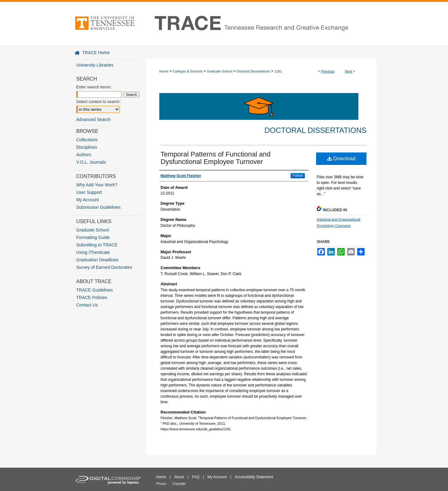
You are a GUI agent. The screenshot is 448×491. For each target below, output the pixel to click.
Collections (87, 140)
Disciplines (87, 147)
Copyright (179, 484)
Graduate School (219, 71)
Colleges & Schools (187, 71)
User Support (89, 192)
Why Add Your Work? (97, 185)
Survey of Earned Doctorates (104, 267)
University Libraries (95, 65)
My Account (87, 200)
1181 (278, 71)
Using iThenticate (93, 252)
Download (341, 159)
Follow (298, 175)
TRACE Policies (92, 297)
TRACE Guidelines (95, 290)
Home (164, 71)
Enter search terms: (94, 87)
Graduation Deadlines (97, 260)
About (179, 477)
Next (349, 71)
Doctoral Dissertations (253, 71)
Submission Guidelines (98, 207)
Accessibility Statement (254, 477)
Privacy (161, 484)
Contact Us (87, 305)
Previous (328, 71)
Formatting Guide (93, 237)
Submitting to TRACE (97, 245)
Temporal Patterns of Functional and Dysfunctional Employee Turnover (215, 158)
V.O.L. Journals (91, 162)
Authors (84, 155)
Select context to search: (98, 102)
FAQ (196, 477)
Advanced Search (93, 119)
